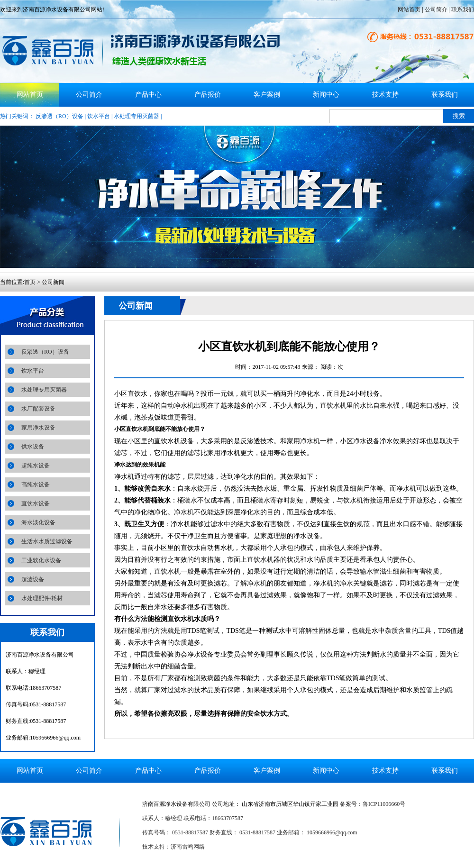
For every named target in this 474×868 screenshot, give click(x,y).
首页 (30, 282)
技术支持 (385, 95)
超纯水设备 (36, 466)
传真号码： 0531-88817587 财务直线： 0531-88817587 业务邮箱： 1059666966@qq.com (250, 832)
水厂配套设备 (38, 409)
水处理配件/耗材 (42, 598)
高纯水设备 (36, 484)
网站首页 (409, 9)
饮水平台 (99, 116)
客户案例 (267, 95)
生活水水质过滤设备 (47, 541)
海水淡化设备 (38, 522)
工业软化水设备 (41, 560)
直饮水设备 (36, 503)
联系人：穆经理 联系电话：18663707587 (193, 818)
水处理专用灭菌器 (137, 116)
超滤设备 (33, 579)
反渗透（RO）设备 (59, 116)
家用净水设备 (38, 428)
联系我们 (463, 9)
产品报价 (208, 95)
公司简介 (436, 9)
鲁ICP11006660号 (384, 804)
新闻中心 (326, 95)
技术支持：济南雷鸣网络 (173, 847)
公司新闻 (136, 306)
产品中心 (148, 95)
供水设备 (33, 447)
